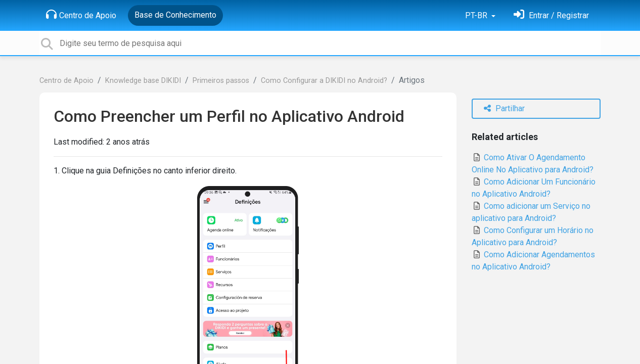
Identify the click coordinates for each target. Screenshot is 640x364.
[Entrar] (551, 15)
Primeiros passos (221, 81)
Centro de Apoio (81, 15)
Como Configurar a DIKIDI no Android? (324, 81)
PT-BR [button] (477, 15)
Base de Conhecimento (175, 15)
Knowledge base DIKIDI (143, 81)
